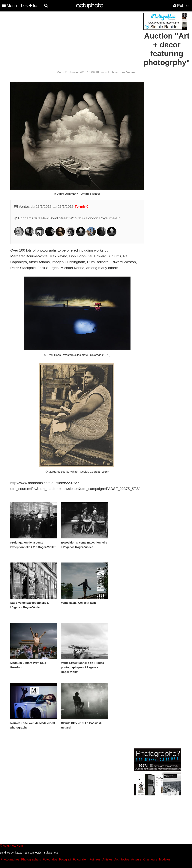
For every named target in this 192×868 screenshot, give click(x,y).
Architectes (122, 859)
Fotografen (80, 859)
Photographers (31, 859)
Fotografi (65, 859)
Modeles (165, 859)
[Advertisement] (73, 39)
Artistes (107, 859)
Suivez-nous (51, 853)
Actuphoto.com (13, 846)
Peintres (95, 859)
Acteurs (136, 859)
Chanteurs (150, 859)
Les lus (30, 6)
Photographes (10, 859)
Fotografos (50, 859)
